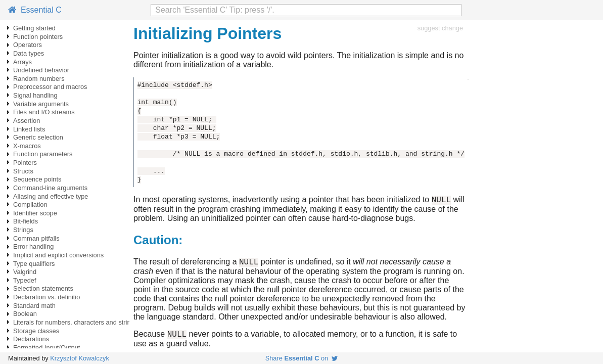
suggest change (440, 28)
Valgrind (25, 272)
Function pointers (38, 37)
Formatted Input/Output (47, 348)
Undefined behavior (41, 70)
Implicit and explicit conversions (58, 255)
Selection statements (43, 288)
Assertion (27, 121)
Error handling (33, 246)
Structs (23, 171)
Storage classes (36, 331)
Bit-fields (26, 221)
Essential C (35, 10)
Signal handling (35, 95)
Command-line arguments (50, 188)
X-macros (27, 146)
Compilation (30, 204)
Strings (23, 230)
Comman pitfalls (36, 238)
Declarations (31, 339)
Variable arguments (41, 104)
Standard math (34, 306)
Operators (28, 45)
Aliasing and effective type (51, 196)
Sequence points (37, 179)
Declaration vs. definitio (47, 297)
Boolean (25, 314)
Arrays (22, 62)
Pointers (25, 163)
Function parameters (43, 154)
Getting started (34, 28)
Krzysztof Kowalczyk (80, 358)
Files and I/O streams (44, 112)
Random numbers (39, 79)
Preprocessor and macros (50, 87)
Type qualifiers (34, 264)
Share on (302, 358)
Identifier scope (35, 213)
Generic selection (38, 137)
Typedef (25, 280)
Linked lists (29, 129)
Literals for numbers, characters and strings (75, 322)
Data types (29, 53)
